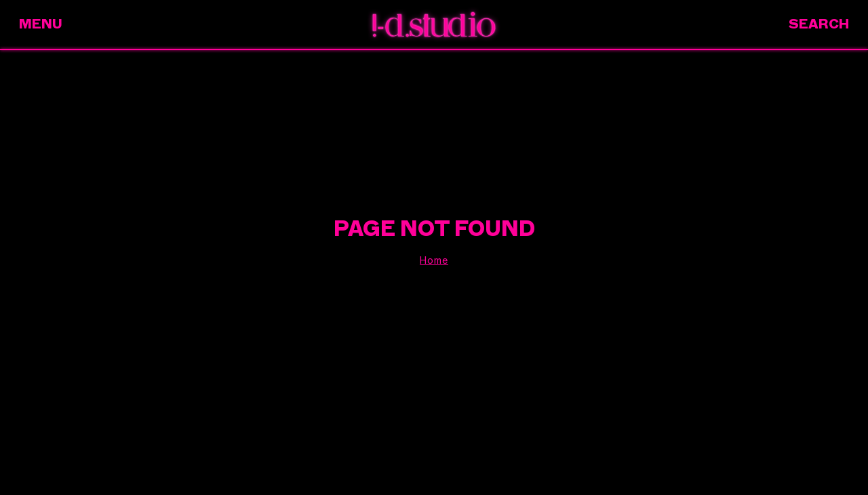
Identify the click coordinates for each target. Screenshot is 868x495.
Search (819, 24)
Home (434, 260)
